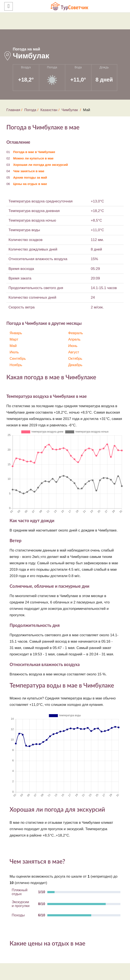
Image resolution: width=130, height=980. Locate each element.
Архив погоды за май (30, 177)
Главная (13, 110)
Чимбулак (70, 110)
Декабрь (75, 365)
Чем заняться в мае (29, 171)
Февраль (76, 333)
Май (13, 346)
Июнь (73, 346)
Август (74, 352)
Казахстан (49, 110)
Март (14, 339)
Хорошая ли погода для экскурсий (41, 165)
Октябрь (75, 359)
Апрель (74, 339)
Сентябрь (18, 359)
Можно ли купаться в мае (33, 158)
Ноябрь (16, 365)
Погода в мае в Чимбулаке (34, 152)
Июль (14, 352)
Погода (30, 110)
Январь (16, 333)
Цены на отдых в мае (30, 184)
